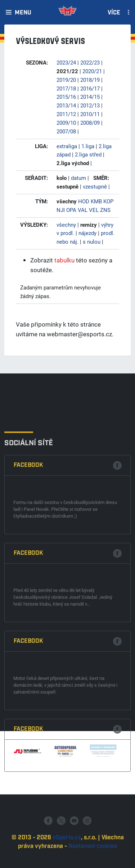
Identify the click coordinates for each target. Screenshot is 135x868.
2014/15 (90, 97)
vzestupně (95, 186)
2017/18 (66, 88)
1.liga (88, 146)
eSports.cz (67, 858)
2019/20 (66, 80)
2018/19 (90, 80)
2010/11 (90, 114)
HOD (84, 201)
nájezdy (87, 233)
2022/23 (90, 62)
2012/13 (90, 105)
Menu (23, 13)
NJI (61, 210)
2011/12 (66, 114)
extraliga (67, 146)
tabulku (64, 260)
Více (114, 13)
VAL (83, 210)
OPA (71, 210)
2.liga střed (88, 154)
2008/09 (90, 123)
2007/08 (66, 131)
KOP (108, 201)
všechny (66, 225)
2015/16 (66, 97)
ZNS (105, 210)
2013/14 (66, 105)
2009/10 (66, 123)
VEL (94, 210)
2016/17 (90, 88)
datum (78, 178)
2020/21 (92, 71)
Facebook (28, 577)
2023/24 (66, 62)
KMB (96, 201)
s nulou (92, 242)
